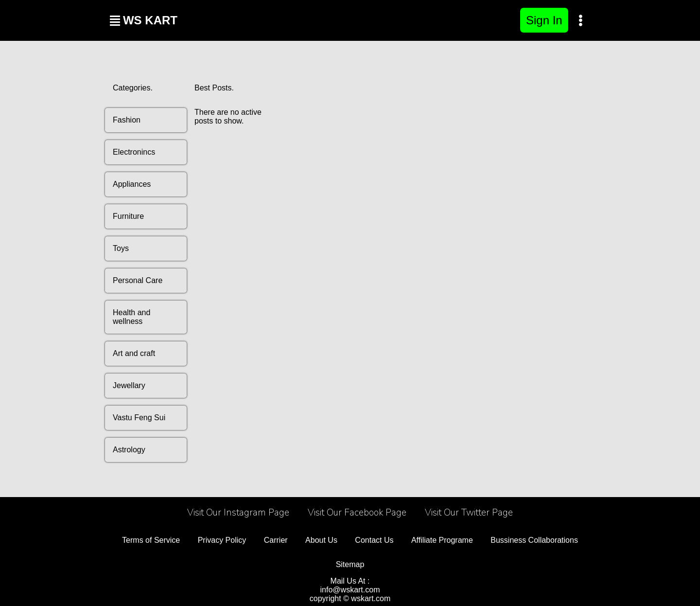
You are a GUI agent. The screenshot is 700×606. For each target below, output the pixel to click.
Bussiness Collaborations (534, 540)
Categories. (133, 88)
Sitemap (350, 564)
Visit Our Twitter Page (469, 513)
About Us (321, 540)
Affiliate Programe (442, 540)
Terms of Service (151, 540)
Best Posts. (214, 88)
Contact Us (374, 540)
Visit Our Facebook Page (357, 513)
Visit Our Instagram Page (238, 513)
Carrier (276, 540)
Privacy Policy (222, 540)
